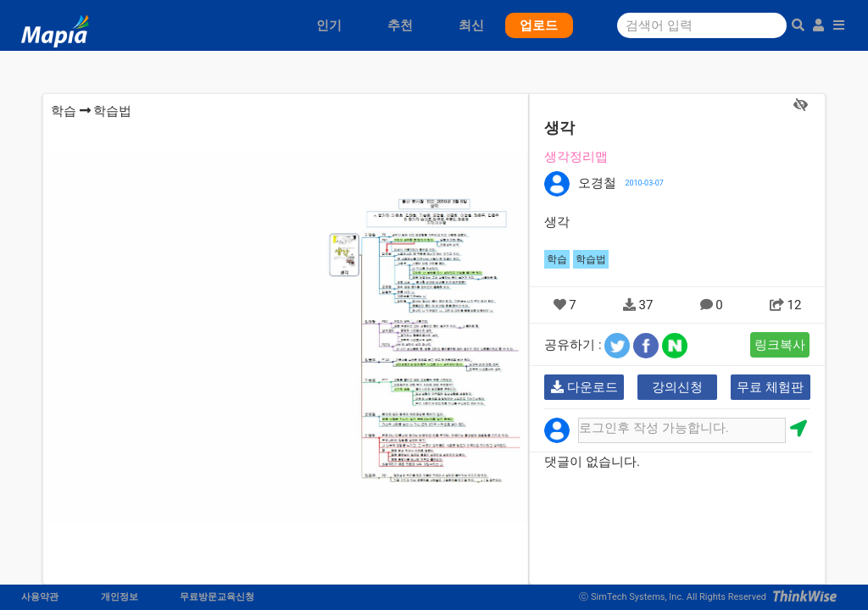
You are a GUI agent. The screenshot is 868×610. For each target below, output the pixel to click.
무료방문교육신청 (217, 597)
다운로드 (584, 387)
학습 (64, 111)
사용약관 (40, 597)
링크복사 (780, 345)
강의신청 (677, 387)
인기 (329, 25)
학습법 (112, 111)
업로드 (539, 25)
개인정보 (120, 597)
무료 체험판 (770, 387)
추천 (400, 25)
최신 (471, 25)
